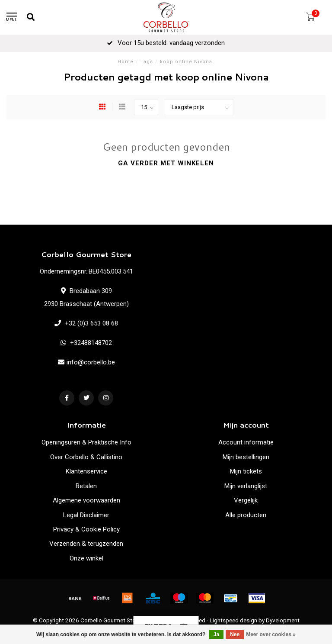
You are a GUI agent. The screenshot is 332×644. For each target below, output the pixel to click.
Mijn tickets (246, 471)
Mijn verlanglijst (246, 486)
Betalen (86, 486)
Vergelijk (246, 500)
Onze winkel (86, 558)
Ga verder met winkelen (166, 163)
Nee (235, 634)
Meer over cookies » (271, 634)
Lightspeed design (233, 620)
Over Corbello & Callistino (86, 457)
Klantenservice (86, 471)
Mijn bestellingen (246, 457)
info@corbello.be (91, 362)
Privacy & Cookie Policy (86, 529)
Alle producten (246, 515)
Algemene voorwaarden (86, 500)
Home (126, 62)
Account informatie (246, 442)
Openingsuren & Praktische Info (86, 442)
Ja (216, 634)
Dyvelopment (283, 620)
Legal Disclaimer (86, 515)
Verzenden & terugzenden (86, 544)
